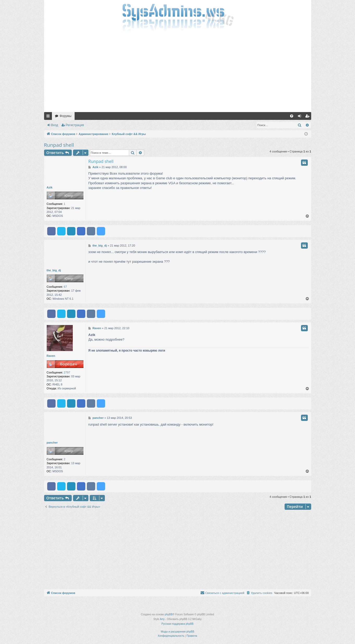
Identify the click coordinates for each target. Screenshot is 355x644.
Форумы (66, 116)
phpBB (169, 614)
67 (65, 287)
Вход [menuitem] (301, 117)
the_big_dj (54, 270)
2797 (67, 372)
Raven (51, 356)
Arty (162, 619)
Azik (50, 187)
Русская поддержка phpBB (177, 624)
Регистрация (75, 125)
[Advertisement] (178, 73)
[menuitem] (292, 116)
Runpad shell (59, 145)
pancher (52, 443)
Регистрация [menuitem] (308, 117)
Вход (55, 125)
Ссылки (49, 117)
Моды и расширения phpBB (177, 632)
